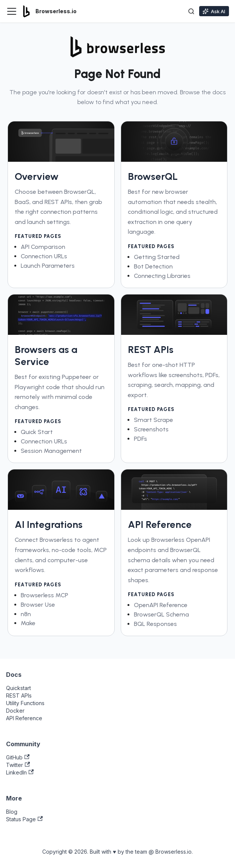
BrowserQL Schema (161, 614)
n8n (26, 614)
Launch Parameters (48, 266)
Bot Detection (153, 266)
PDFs (141, 439)
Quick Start (37, 432)
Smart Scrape (154, 420)
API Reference (24, 718)
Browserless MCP (45, 595)
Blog (12, 812)
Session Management (51, 451)
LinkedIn (20, 772)
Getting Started (157, 257)
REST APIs (19, 695)
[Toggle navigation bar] (12, 11)
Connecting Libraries (162, 276)
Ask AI (214, 11)
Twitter (18, 765)
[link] (61, 205)
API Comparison (43, 247)
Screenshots (151, 429)
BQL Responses (155, 624)
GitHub (18, 757)
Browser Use (38, 605)
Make (28, 623)
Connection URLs (44, 256)
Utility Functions (25, 703)
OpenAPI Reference (161, 605)
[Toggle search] (191, 11)
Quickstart (18, 688)
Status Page (24, 819)
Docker (15, 711)
